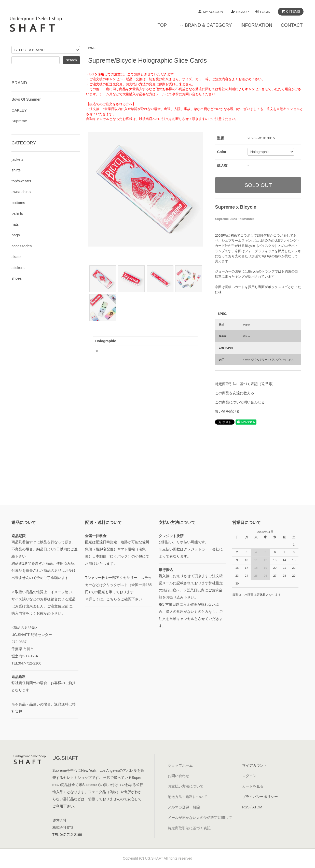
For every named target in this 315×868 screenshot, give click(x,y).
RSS (246, 807)
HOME (91, 48)
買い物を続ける (227, 411)
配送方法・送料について (187, 797)
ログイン (249, 776)
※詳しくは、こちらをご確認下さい (114, 599)
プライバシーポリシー (260, 797)
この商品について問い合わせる (240, 402)
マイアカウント (255, 765)
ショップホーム (180, 765)
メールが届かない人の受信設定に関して (200, 818)
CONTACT (292, 25)
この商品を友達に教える (235, 393)
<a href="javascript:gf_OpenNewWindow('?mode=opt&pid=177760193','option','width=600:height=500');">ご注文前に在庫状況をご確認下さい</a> (145, 400)
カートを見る (253, 786)
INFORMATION (256, 25)
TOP (162, 25)
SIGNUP (242, 12)
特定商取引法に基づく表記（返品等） (245, 384)
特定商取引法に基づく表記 (189, 828)
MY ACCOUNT (214, 12)
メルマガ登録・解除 (184, 807)
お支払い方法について (186, 786)
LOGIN (265, 12)
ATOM (257, 807)
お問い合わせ (179, 776)
